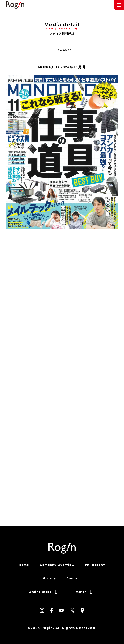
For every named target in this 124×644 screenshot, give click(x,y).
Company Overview (57, 565)
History (49, 578)
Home (24, 565)
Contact (74, 578)
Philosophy (95, 565)
